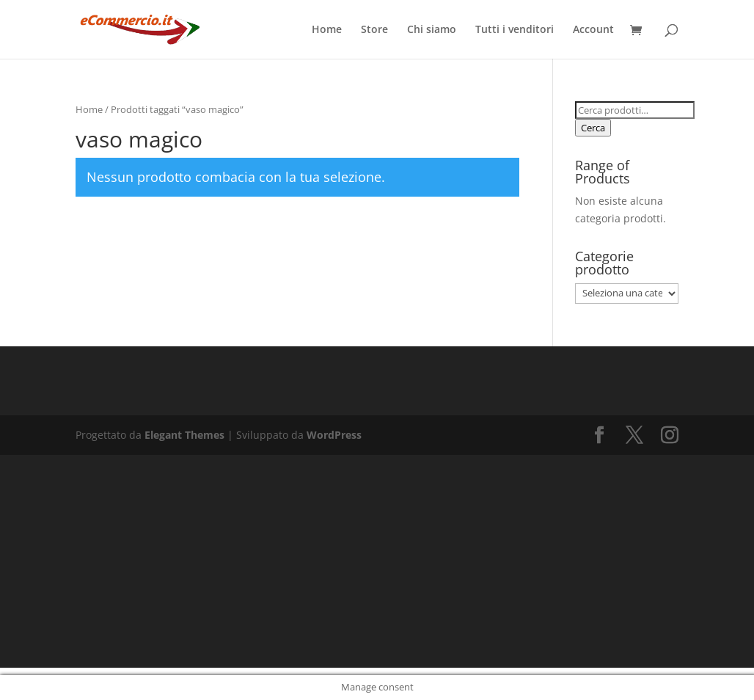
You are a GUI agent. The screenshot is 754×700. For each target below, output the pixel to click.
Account (593, 30)
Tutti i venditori (515, 30)
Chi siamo (432, 30)
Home (327, 30)
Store (374, 30)
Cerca (593, 128)
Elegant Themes (184, 435)
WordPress (334, 435)
